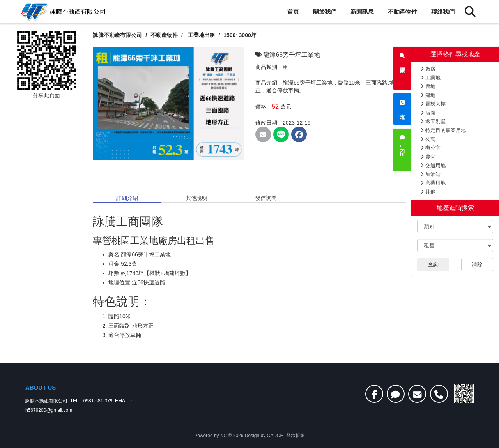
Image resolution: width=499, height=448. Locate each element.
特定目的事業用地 (443, 130)
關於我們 (325, 11)
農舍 (428, 157)
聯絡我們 (443, 11)
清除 (477, 265)
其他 (428, 192)
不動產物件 (403, 11)
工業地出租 (202, 35)
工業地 (431, 78)
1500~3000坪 (241, 35)
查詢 (433, 265)
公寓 (428, 139)
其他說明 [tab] (196, 198)
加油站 (431, 174)
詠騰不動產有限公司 (117, 35)
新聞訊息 (362, 11)
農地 (428, 86)
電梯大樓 (433, 104)
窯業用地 (433, 183)
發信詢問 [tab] (266, 198)
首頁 (293, 11)
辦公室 (431, 148)
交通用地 (433, 165)
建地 (428, 95)
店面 (428, 113)
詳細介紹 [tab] (127, 198)
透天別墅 (433, 121)
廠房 (428, 69)
